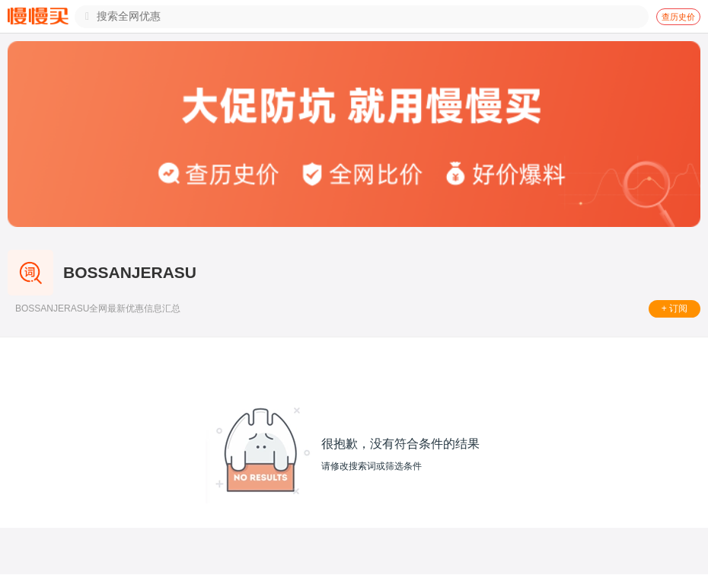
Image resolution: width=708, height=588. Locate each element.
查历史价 (678, 17)
